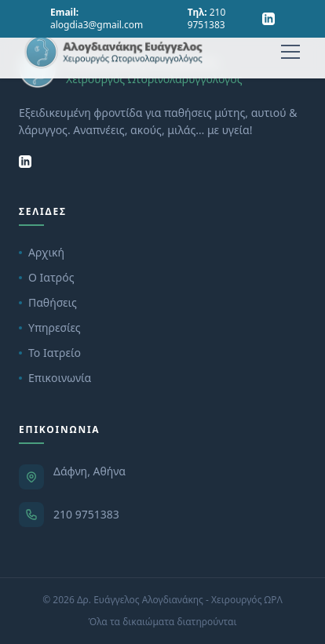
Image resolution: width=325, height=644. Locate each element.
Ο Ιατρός (46, 277)
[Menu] (290, 52)
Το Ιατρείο (50, 353)
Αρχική (42, 252)
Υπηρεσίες (50, 327)
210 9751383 (86, 514)
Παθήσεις (48, 302)
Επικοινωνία (55, 378)
